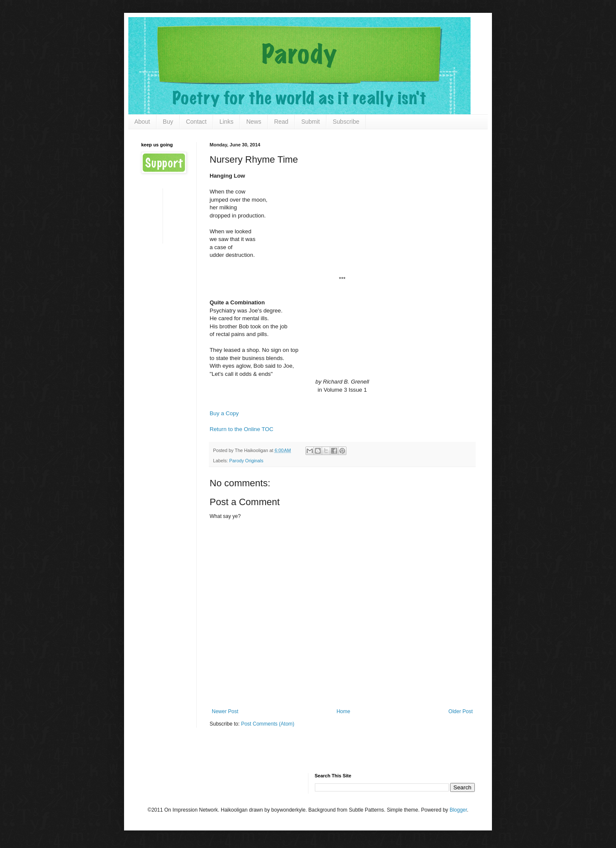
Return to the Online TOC (241, 429)
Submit (311, 122)
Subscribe (346, 122)
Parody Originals (246, 461)
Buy (168, 122)
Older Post (461, 711)
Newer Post (225, 711)
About (142, 122)
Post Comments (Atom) (268, 724)
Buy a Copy (224, 413)
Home (344, 711)
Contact (196, 122)
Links (227, 122)
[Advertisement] (168, 215)
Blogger (458, 810)
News (254, 122)
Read (281, 122)
